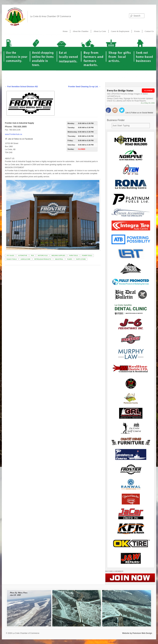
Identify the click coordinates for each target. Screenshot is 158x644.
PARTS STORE (81, 259)
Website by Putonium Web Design (137, 633)
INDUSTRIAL (59, 259)
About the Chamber (81, 31)
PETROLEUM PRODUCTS (43, 259)
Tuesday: (71, 128)
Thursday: (72, 136)
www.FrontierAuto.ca (14, 134)
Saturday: (72, 145)
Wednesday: (73, 132)
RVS (32, 255)
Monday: (71, 123)
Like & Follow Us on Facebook (19, 139)
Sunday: (71, 149)
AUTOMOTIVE (23, 255)
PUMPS (70, 259)
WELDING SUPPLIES (58, 255)
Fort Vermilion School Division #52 (21, 87)
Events (137, 31)
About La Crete (100, 31)
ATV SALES (10, 255)
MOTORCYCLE (43, 255)
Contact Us (149, 31)
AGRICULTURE (25, 259)
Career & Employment (120, 31)
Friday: (70, 140)
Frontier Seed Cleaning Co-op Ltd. (84, 87)
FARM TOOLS (74, 255)
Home (65, 31)
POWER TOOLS (87, 255)
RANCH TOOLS (12, 259)
